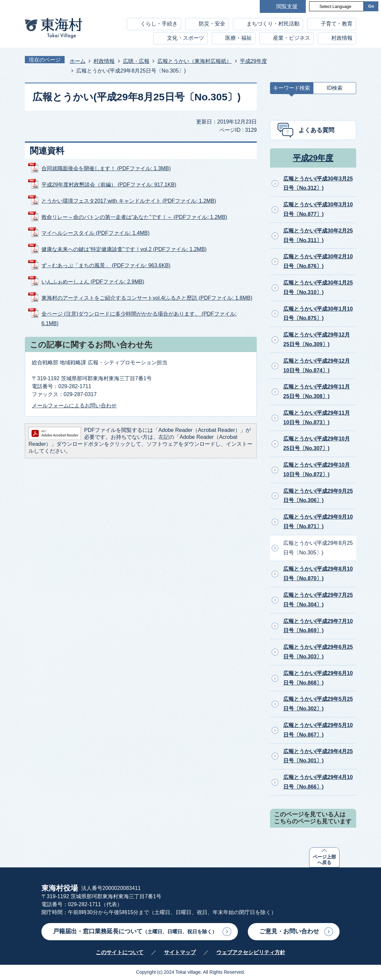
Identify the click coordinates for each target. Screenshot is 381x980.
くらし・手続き (159, 24)
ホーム (78, 61)
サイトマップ (180, 952)
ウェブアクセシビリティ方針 (251, 952)
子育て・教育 (337, 24)
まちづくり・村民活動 (273, 24)
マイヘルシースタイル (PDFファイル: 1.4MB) (95, 233)
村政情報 (342, 38)
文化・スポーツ (186, 38)
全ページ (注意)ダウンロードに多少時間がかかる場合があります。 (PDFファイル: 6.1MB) (139, 319)
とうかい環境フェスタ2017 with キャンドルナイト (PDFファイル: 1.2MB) (129, 201)
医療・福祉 (239, 38)
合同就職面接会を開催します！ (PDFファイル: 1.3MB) (106, 168)
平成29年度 (253, 61)
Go (371, 6)
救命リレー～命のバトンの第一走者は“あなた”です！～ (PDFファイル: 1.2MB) (134, 217)
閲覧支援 (287, 6)
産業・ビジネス (292, 38)
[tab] (292, 90)
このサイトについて (120, 952)
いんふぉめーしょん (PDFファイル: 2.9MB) (93, 282)
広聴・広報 (136, 61)
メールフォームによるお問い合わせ (74, 406)
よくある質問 (316, 130)
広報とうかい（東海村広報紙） (194, 61)
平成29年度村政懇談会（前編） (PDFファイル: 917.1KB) (109, 185)
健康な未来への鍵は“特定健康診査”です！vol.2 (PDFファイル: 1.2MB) (124, 249)
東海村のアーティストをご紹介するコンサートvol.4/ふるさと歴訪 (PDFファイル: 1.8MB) (147, 298)
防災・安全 (212, 24)
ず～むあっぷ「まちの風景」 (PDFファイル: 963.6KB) (106, 265)
